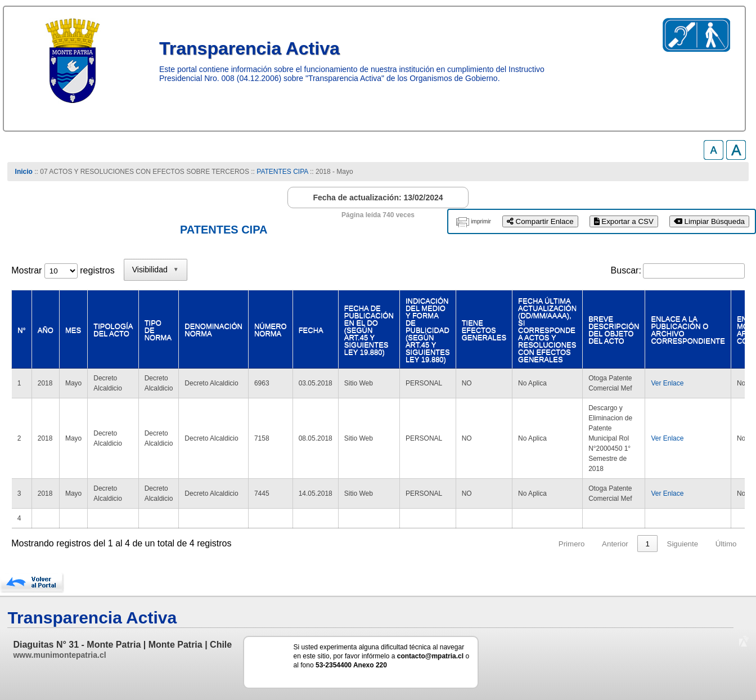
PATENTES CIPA (282, 172)
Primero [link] (572, 544)
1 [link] (647, 544)
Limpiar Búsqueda (709, 221)
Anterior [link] (615, 544)
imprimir (481, 221)
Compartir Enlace (540, 221)
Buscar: (626, 270)
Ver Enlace (667, 383)
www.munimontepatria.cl (59, 655)
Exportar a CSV (624, 221)
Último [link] (726, 544)
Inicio (24, 172)
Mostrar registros (63, 270)
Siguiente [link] (683, 544)
